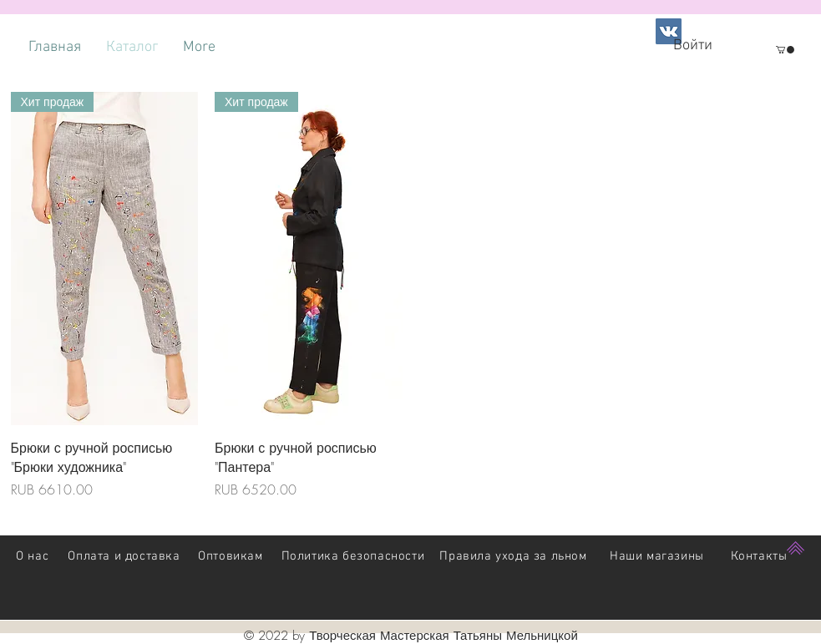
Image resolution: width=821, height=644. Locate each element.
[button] (785, 50)
